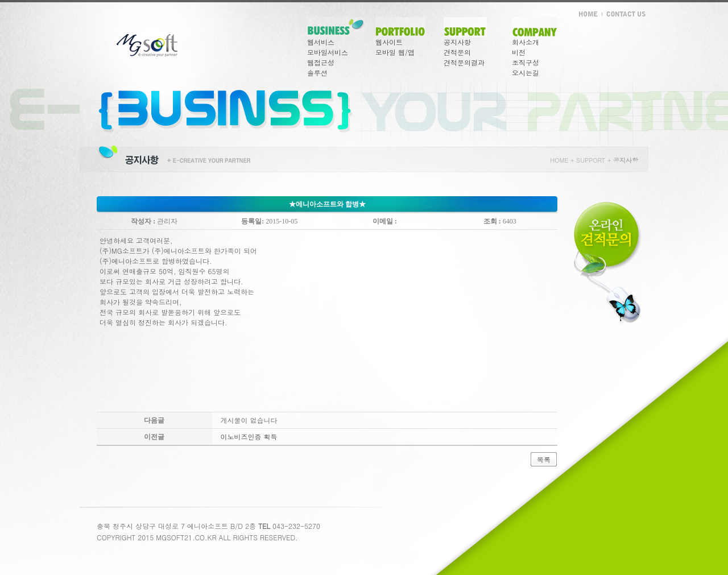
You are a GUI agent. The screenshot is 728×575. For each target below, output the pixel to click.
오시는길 (526, 73)
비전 (519, 52)
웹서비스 (321, 42)
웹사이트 (389, 42)
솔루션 (317, 73)
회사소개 (526, 42)
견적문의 (457, 52)
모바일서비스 (328, 52)
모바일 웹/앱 (395, 52)
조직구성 (526, 62)
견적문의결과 (464, 62)
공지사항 (457, 42)
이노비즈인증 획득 (249, 437)
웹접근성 (321, 62)
